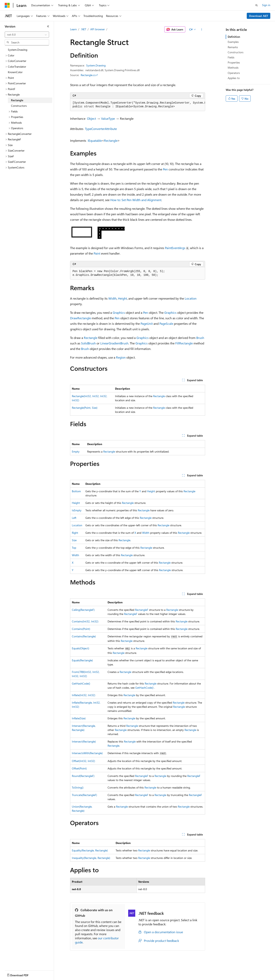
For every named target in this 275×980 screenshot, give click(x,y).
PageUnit (147, 323)
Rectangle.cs (88, 75)
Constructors (236, 52)
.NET (84, 29)
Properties (234, 62)
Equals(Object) (80, 648)
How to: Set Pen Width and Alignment (136, 200)
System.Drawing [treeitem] (18, 50)
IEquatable (95, 140)
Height (122, 298)
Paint (97, 253)
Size (74, 540)
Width (112, 298)
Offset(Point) (79, 768)
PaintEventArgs (175, 248)
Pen (165, 169)
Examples (233, 42)
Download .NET (259, 16)
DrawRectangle (80, 318)
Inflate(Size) (79, 718)
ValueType (108, 118)
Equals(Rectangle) (82, 660)
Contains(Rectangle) (84, 636)
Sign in (266, 5)
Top (74, 548)
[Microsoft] (7, 5)
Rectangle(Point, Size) (85, 408)
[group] (138, 105)
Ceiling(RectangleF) (83, 610)
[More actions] (201, 29)
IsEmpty (77, 510)
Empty (76, 451)
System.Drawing (96, 65)
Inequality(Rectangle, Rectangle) (91, 858)
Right (75, 533)
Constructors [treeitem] (19, 106)
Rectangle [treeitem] (17, 100)
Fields (231, 57)
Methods (233, 68)
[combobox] (27, 35)
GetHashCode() (81, 683)
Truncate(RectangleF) (84, 795)
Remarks (233, 47)
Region (121, 357)
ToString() (78, 787)
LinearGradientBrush (114, 343)
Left (74, 518)
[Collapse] (48, 26)
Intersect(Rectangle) (84, 741)
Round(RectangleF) (83, 776)
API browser (98, 29)
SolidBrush (88, 343)
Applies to (234, 78)
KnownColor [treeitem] (15, 72)
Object (91, 118)
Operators (234, 73)
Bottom (76, 491)
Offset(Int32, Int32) (83, 761)
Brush (200, 338)
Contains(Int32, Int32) (85, 621)
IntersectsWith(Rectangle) (87, 753)
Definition (234, 37)
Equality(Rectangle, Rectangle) (90, 850)
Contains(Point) (81, 629)
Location (191, 298)
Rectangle (111, 140)
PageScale (166, 323)
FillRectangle (184, 343)
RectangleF (142, 610)
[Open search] (257, 5)
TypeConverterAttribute (101, 129)
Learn (73, 29)
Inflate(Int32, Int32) (84, 695)
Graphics (119, 312)
